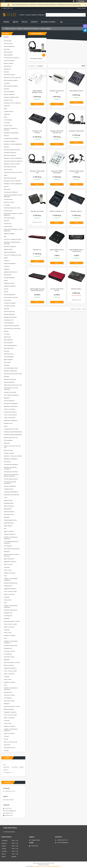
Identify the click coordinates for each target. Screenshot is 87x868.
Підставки (6, 89)
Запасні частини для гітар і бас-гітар (12, 447)
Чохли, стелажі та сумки (10, 591)
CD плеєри (7, 123)
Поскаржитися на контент (40, 866)
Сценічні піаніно (8, 226)
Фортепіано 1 (7, 745)
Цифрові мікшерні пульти (11, 272)
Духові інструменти (9, 559)
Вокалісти (6, 136)
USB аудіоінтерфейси (36, 59)
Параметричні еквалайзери (11, 133)
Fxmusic (6, 739)
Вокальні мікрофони (9, 46)
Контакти (34, 22)
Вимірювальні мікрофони (11, 406)
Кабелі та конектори (9, 594)
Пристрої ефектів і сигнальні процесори (11, 555)
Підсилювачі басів (9, 348)
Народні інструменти (9, 94)
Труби (5, 109)
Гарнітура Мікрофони (9, 295)
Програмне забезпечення (11, 583)
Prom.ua (52, 863)
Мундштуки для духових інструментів (10, 468)
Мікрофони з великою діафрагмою (13, 144)
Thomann (6, 750)
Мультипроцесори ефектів (11, 80)
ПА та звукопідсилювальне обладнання (11, 542)
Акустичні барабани (9, 92)
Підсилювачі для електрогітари (12, 328)
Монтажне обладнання (10, 247)
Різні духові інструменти (10, 412)
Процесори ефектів (9, 512)
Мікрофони (7, 398)
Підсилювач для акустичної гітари (13, 374)
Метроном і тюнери (9, 202)
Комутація (7, 351)
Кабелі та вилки (8, 564)
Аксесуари (7, 567)
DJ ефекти (7, 266)
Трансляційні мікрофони (10, 345)
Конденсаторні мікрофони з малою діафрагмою (13, 196)
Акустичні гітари (8, 44)
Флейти (6, 280)
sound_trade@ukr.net (10, 811)
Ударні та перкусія (9, 531)
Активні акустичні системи (11, 297)
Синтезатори (7, 462)
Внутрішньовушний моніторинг (12, 150)
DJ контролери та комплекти (11, 58)
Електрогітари (8, 41)
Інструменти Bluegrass (10, 303)
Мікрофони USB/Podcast (10, 371)
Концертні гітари (8, 100)
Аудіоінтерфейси (8, 55)
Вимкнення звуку (8, 450)
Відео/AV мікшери (9, 63)
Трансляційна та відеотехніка (12, 549)
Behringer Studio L (76, 289)
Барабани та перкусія (10, 573)
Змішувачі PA (7, 69)
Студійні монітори (9, 111)
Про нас (25, 22)
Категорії (6, 37)
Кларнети (6, 186)
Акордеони (7, 269)
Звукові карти (7, 337)
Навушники (7, 106)
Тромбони (6, 221)
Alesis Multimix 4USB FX (76, 91)
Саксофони (7, 83)
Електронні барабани (9, 141)
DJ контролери (8, 120)
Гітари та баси (8, 570)
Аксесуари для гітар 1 (10, 748)
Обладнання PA (8, 586)
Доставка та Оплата (48, 22)
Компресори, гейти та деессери (12, 77)
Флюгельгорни (8, 224)
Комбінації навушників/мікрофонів (13, 432)
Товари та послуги (10, 29)
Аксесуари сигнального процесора (13, 161)
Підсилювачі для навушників (11, 495)
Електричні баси (8, 199)
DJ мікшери (7, 205)
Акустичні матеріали (9, 312)
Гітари (5, 497)
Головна (6, 22)
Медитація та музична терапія (12, 164)
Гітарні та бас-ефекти (10, 418)
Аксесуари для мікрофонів (11, 464)
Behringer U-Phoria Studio (76, 131)
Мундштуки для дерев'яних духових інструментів (11, 475)
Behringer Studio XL (76, 211)
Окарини (6, 331)
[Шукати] (84, 15)
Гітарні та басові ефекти (10, 415)
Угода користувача (9, 832)
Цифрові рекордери (9, 234)
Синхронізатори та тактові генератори (11, 389)
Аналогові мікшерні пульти (11, 368)
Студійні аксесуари (9, 453)
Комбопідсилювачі (9, 523)
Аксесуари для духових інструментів (10, 483)
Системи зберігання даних (11, 479)
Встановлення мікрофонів (11, 404)
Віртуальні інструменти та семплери (11, 129)
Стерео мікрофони (9, 323)
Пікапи (6, 426)
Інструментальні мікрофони (11, 138)
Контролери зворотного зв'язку (12, 208)
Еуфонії (6, 258)
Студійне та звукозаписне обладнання (28, 29)
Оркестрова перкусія (9, 75)
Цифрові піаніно (8, 249)
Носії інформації (8, 440)
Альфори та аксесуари (10, 392)
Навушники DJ (8, 66)
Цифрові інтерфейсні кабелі (11, 97)
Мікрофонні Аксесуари (10, 379)
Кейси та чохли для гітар (10, 742)
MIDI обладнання (8, 343)
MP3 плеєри (7, 189)
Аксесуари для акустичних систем (13, 172)
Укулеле (6, 289)
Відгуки (15, 22)
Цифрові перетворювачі (10, 317)
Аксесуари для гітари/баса (11, 472)
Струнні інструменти (9, 61)
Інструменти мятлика (9, 306)
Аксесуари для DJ (9, 320)
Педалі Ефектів (8, 526)
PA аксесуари (7, 300)
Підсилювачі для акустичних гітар (13, 385)
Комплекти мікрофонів (10, 486)
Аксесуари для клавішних (11, 192)
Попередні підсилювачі (10, 153)
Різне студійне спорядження (11, 395)
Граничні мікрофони (9, 382)
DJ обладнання (8, 546)
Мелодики (6, 377)
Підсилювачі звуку (9, 514)
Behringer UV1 (37, 250)
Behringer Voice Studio (37, 211)
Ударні (6, 175)
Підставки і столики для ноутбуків (13, 456)
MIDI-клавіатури (8, 52)
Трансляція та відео (9, 657)
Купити (37, 104)
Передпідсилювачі (9, 503)
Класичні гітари (8, 126)
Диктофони (7, 517)
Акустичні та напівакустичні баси (13, 239)
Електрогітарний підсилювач (11, 326)
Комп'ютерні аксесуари (10, 167)
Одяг (5, 236)
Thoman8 (6, 736)
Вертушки (6, 72)
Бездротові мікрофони (10, 252)
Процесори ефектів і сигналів (12, 621)
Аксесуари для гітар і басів (11, 429)
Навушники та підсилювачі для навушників (12, 243)
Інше (5, 529)
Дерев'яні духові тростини (11, 437)
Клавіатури (7, 49)
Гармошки (6, 309)
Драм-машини (8, 509)
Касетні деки (7, 362)
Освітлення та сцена (9, 651)
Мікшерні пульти (8, 423)
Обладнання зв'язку (9, 283)
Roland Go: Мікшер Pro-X (57, 211)
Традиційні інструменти (10, 562)
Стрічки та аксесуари (9, 409)
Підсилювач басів (9, 354)
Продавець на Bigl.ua (44, 865)
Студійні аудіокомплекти (10, 520)
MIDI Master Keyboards (10, 155)
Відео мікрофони (8, 340)
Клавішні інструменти (10, 534)
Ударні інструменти (9, 506)
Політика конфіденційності (54, 866)
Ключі (5, 576)
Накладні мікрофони (9, 278)
